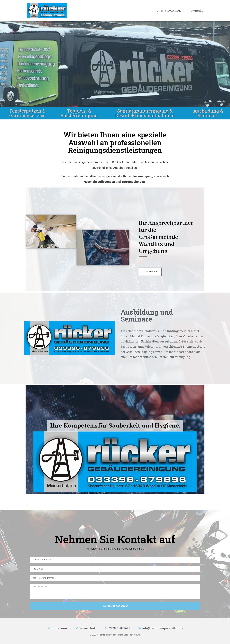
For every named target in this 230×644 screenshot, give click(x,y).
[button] (150, 272)
